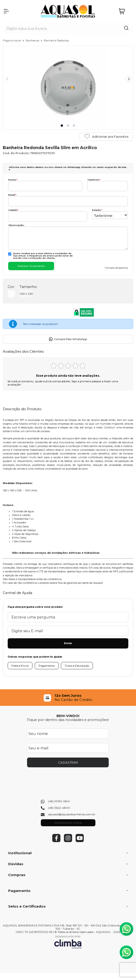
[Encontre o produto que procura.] (126, 28)
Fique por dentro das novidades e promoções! (68, 720)
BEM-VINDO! (68, 716)
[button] (62, 126)
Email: (12, 195)
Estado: (97, 210)
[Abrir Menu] (6, 11)
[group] (68, 698)
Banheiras (33, 40)
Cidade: (14, 210)
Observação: (16, 225)
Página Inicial (12, 40)
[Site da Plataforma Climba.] (68, 942)
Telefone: (94, 180)
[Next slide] (129, 79)
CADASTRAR (68, 762)
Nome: (13, 180)
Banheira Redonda (56, 40)
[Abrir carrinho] (125, 11)
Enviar (68, 643)
